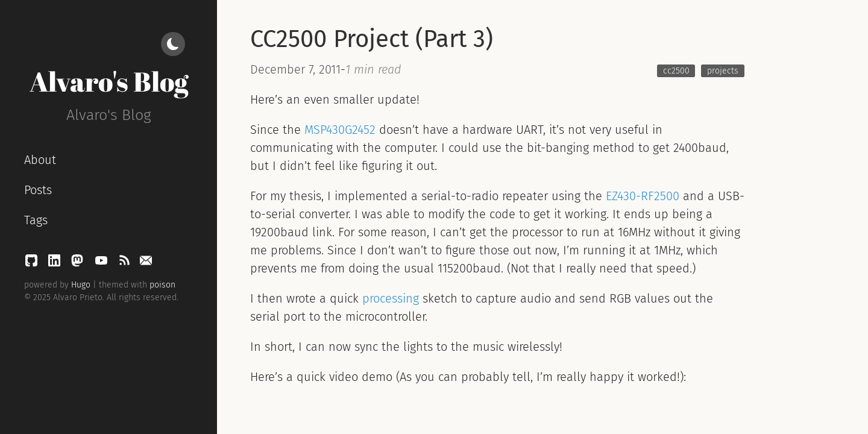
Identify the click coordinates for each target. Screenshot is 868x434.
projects (723, 71)
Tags (36, 220)
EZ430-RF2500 (643, 196)
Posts (38, 190)
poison (162, 285)
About (40, 160)
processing (391, 298)
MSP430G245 (337, 130)
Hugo (81, 285)
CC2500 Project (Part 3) (372, 39)
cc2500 (676, 71)
